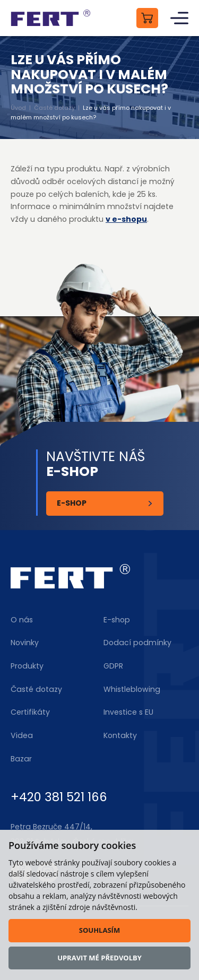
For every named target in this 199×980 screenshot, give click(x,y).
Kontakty (120, 735)
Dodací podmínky (137, 643)
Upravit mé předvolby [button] (99, 958)
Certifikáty (30, 712)
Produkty (27, 666)
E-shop (72, 503)
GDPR (113, 666)
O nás (22, 620)
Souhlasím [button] (99, 930)
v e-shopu (126, 219)
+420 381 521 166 (59, 797)
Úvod (18, 108)
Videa (22, 735)
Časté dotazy (54, 108)
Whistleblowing (132, 689)
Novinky (25, 643)
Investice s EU (128, 712)
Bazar (21, 759)
